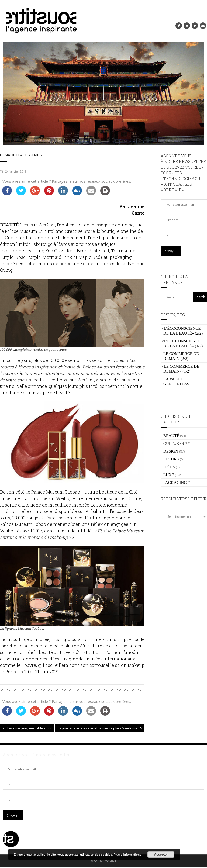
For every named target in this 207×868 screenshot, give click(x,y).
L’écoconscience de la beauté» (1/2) (182, 343)
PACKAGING (175, 483)
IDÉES (169, 467)
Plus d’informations (127, 855)
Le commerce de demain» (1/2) (180, 369)
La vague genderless (176, 381)
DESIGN (171, 451)
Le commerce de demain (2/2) (181, 356)
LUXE (169, 475)
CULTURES (174, 443)
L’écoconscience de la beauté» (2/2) (182, 331)
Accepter (161, 855)
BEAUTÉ (171, 436)
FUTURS (171, 459)
